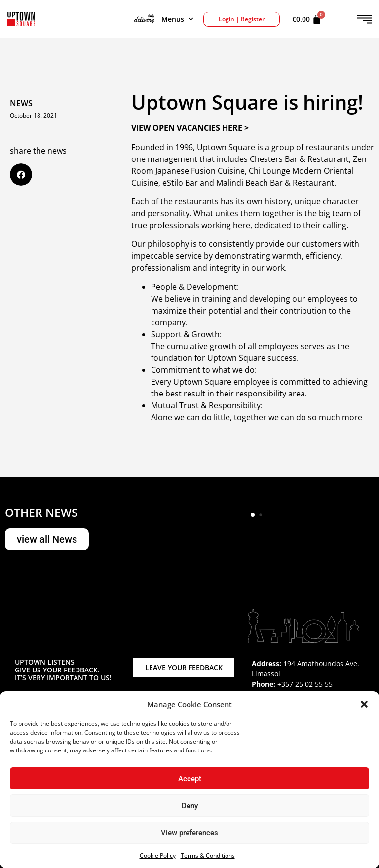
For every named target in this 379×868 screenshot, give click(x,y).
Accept (190, 779)
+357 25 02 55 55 (305, 684)
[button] (364, 704)
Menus (164, 19)
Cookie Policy (158, 855)
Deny (190, 806)
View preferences (189, 833)
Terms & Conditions (208, 855)
